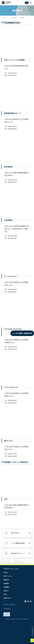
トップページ (5, 18)
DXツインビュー (8, 576)
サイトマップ (7, 609)
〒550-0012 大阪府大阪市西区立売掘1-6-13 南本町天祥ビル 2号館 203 (17, 229)
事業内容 (6, 580)
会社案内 (14, 18)
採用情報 (6, 587)
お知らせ (6, 591)
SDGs (5, 594)
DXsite (6, 572)
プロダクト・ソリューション (11, 569)
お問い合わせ (7, 598)
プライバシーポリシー (10, 604)
